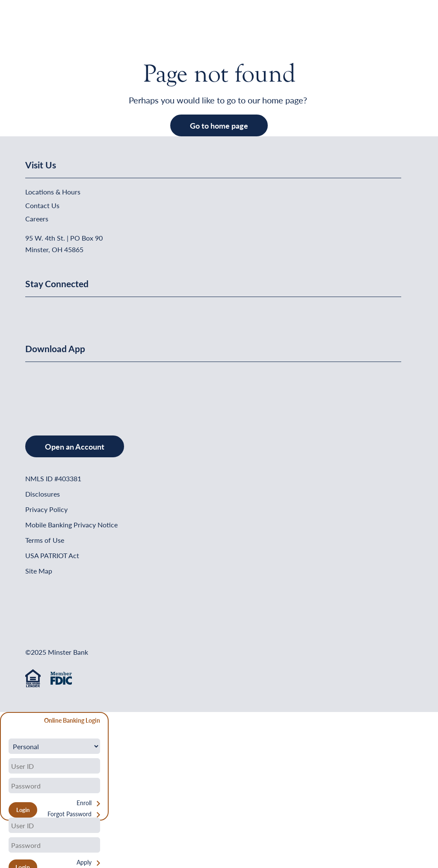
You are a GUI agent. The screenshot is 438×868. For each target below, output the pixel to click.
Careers (37, 219)
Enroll (84, 803)
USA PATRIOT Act (52, 555)
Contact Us (42, 205)
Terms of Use (45, 540)
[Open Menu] (395, 28)
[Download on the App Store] (47, 390)
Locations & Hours (53, 192)
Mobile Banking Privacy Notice (71, 525)
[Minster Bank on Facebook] (34, 311)
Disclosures (43, 494)
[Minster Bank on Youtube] (76, 311)
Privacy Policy (46, 509)
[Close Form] (11, 722)
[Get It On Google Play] (95, 390)
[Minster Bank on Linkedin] (55, 311)
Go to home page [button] (219, 125)
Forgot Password (70, 814)
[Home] (43, 28)
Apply (84, 862)
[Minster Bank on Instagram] (96, 311)
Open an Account (75, 446)
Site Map (39, 571)
